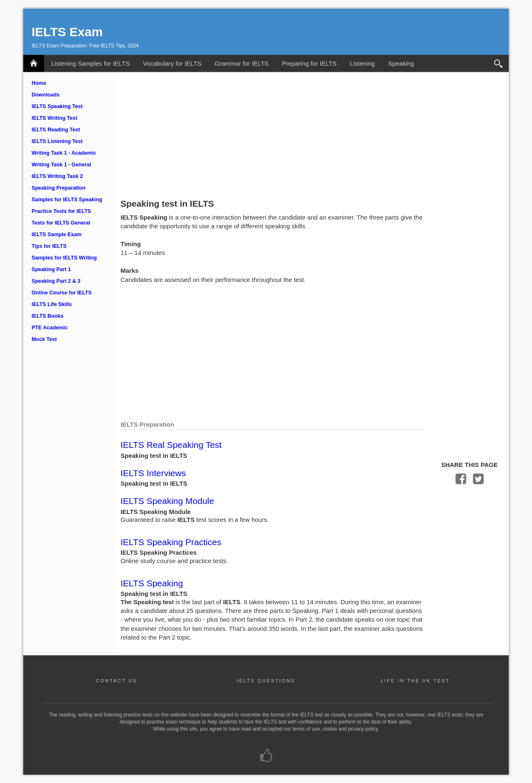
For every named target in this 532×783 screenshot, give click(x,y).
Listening (362, 63)
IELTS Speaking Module (167, 501)
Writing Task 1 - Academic (64, 153)
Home (39, 83)
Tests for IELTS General (61, 223)
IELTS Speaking (152, 583)
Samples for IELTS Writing (64, 258)
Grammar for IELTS (242, 63)
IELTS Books (48, 316)
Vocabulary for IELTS (172, 63)
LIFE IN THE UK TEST (415, 681)
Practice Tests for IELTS (61, 211)
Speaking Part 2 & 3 (56, 281)
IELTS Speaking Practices (171, 542)
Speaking (401, 63)
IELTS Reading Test (56, 130)
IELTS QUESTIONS (266, 681)
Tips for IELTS (49, 246)
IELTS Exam (67, 32)
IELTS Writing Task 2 (57, 176)
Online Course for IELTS (62, 293)
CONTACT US (117, 681)
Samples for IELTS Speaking (67, 200)
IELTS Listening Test (57, 141)
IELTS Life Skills (52, 304)
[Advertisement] (312, 134)
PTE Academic (50, 328)
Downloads (46, 95)
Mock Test (44, 339)
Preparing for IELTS (309, 63)
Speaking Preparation (58, 188)
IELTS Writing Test (54, 118)
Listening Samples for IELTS (90, 63)
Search (499, 63)
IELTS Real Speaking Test (171, 445)
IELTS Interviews (153, 473)
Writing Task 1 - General (61, 165)
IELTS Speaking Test (57, 106)
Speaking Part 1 (51, 269)
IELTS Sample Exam (57, 235)
